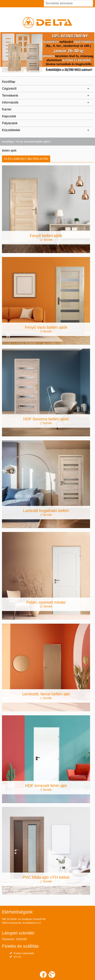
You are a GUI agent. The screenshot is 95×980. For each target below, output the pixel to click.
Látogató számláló (18, 933)
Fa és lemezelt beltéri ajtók (33, 142)
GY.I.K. (18, 957)
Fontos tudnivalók (24, 953)
